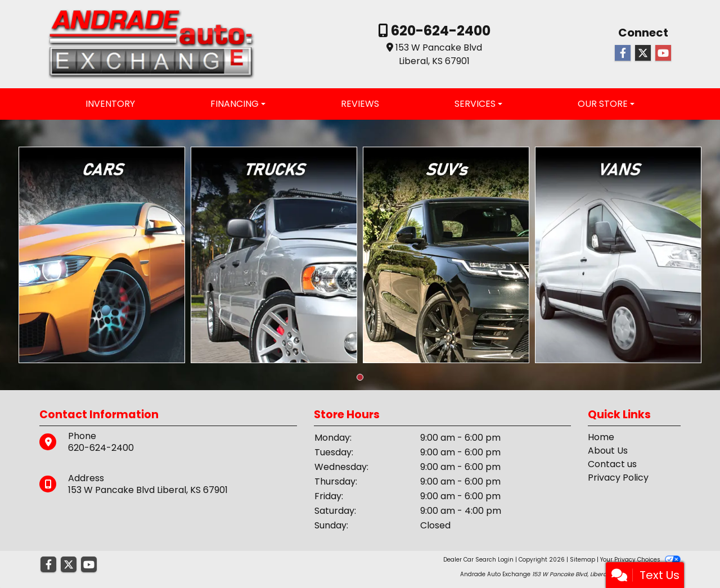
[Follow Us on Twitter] (643, 53)
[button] (360, 377)
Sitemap (582, 560)
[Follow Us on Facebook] (623, 53)
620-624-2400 (439, 31)
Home (601, 437)
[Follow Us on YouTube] (663, 53)
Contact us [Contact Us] (612, 464)
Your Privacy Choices (640, 560)
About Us (608, 451)
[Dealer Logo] (151, 44)
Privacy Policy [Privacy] (618, 478)
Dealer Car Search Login (478, 560)
